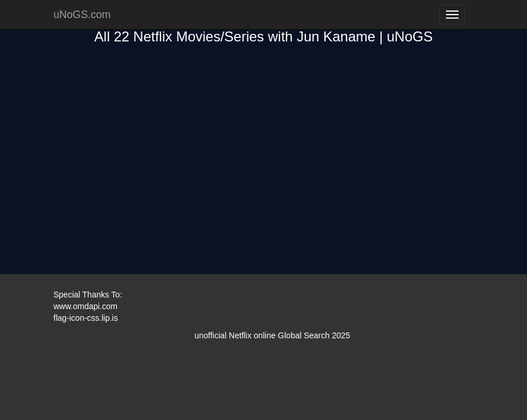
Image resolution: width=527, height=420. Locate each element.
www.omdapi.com (86, 306)
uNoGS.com (82, 15)
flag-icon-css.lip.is (86, 318)
